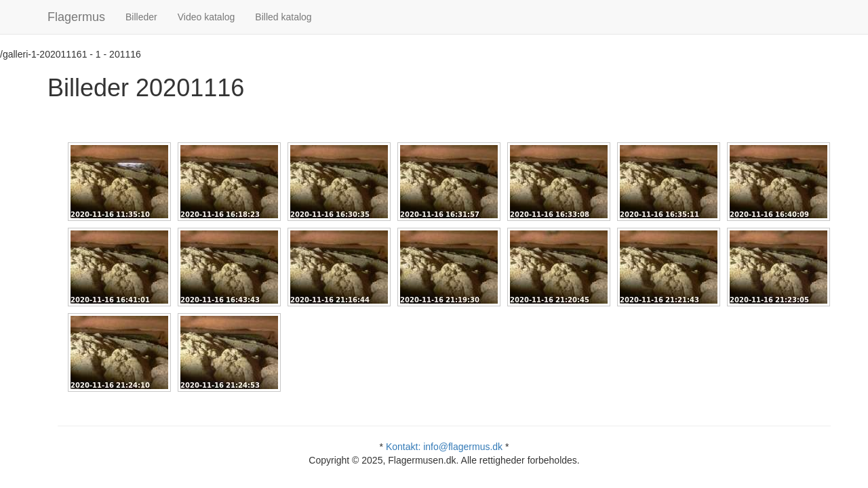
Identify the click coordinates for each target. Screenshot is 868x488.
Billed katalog (283, 17)
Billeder (141, 17)
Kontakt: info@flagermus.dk (444, 447)
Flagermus (76, 17)
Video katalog (206, 17)
